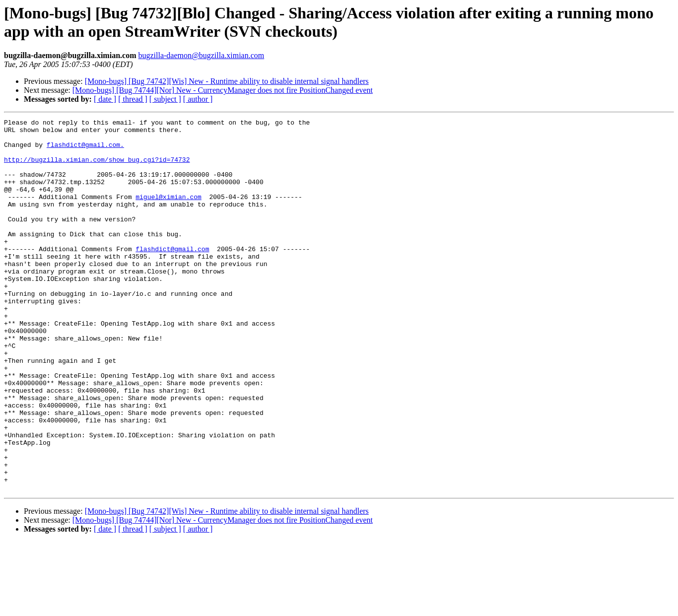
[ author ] (198, 99)
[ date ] (105, 99)
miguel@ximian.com (169, 213)
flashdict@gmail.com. (85, 150)
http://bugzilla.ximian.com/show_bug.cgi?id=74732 (97, 168)
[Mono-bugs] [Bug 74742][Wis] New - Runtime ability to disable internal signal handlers (227, 81)
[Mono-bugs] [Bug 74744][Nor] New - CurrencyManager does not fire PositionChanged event (223, 90)
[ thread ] (133, 99)
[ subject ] (165, 99)
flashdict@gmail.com (172, 275)
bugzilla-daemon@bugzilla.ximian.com (201, 55)
